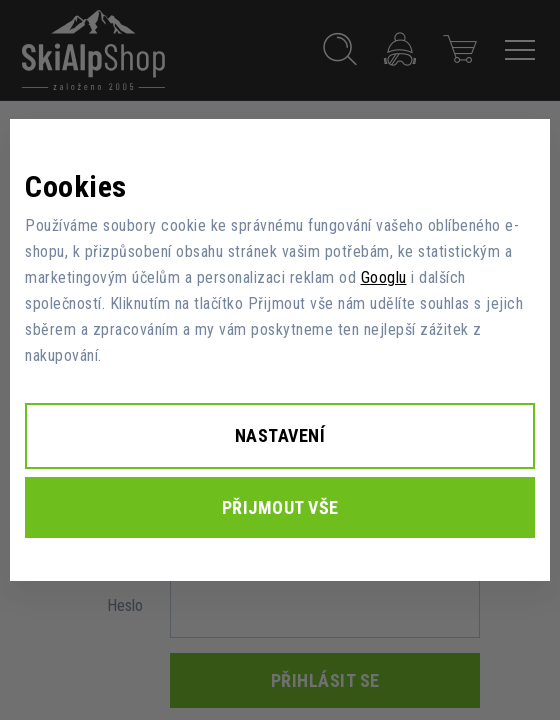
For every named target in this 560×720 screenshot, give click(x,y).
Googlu (384, 277)
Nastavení (280, 435)
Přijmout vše (280, 507)
